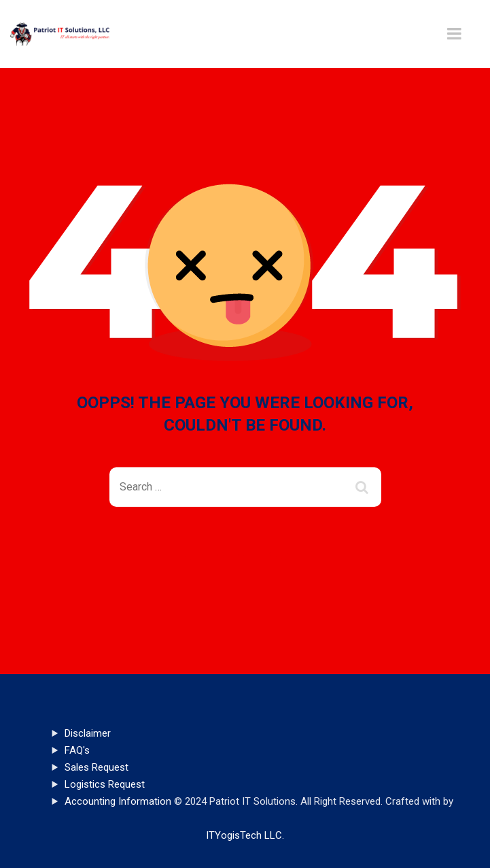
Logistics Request (105, 784)
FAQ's (77, 750)
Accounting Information (118, 801)
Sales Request (97, 767)
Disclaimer (88, 733)
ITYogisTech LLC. (245, 835)
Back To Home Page (234, 556)
